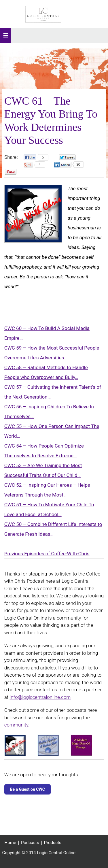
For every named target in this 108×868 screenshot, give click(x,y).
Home (10, 843)
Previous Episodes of (28, 554)
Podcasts (30, 843)
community (16, 725)
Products (53, 843)
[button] (5, 35)
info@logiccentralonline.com (40, 697)
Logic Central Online (43, 14)
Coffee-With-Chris (70, 554)
